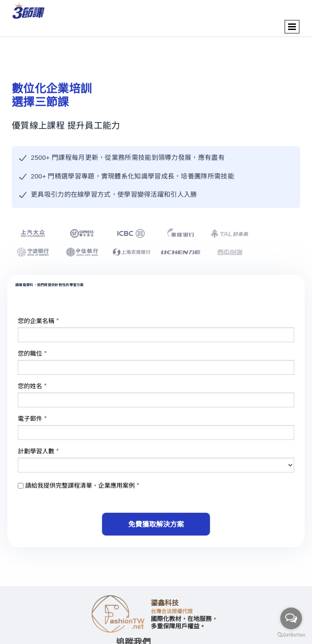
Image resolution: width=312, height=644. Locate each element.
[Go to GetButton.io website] (291, 635)
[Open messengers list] (291, 618)
